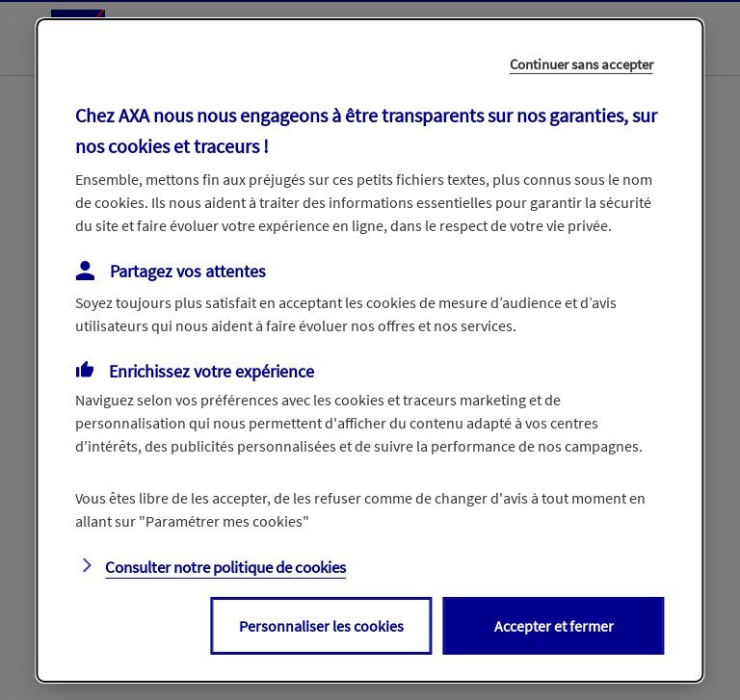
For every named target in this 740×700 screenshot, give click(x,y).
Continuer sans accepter (581, 63)
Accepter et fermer (554, 626)
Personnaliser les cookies (321, 626)
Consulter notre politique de (225, 567)
